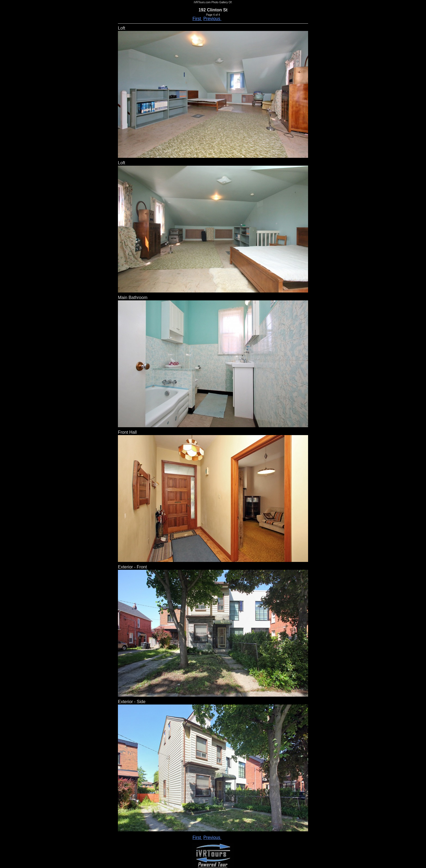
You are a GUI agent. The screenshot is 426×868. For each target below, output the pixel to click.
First (197, 19)
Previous (212, 19)
